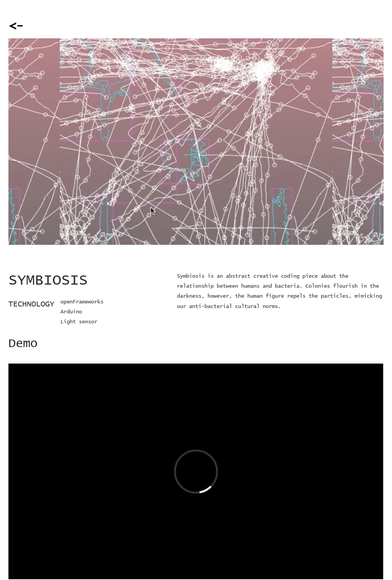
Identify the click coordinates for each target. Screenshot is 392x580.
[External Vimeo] (196, 471)
